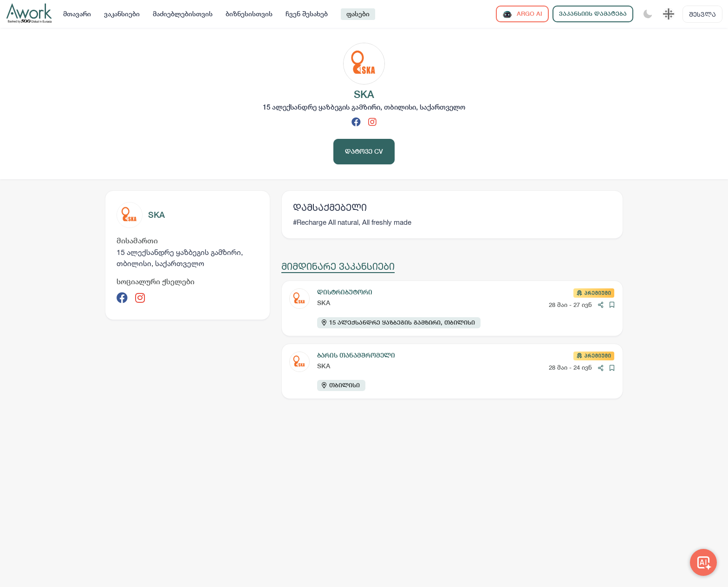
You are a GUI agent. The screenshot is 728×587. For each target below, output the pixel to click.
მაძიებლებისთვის (183, 14)
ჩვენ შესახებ (307, 14)
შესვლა (702, 14)
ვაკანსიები (122, 14)
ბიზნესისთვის (249, 14)
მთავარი (77, 14)
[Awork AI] (703, 562)
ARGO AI (522, 14)
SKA (156, 215)
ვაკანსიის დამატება (593, 14)
